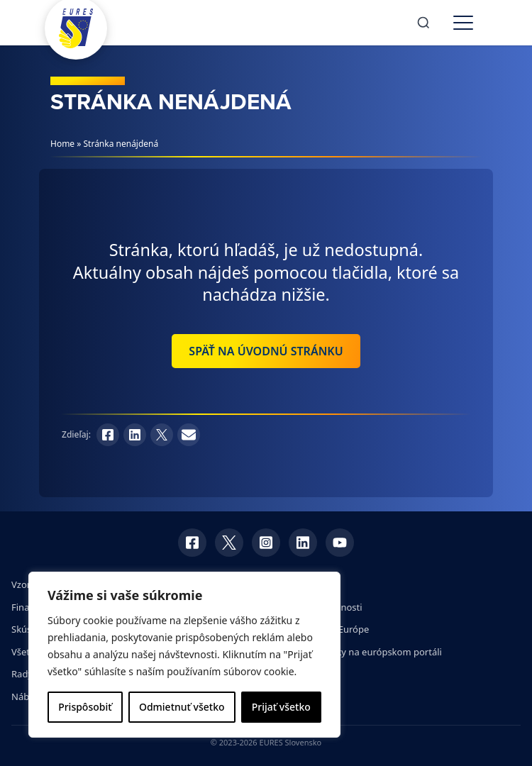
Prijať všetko (281, 707)
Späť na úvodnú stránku (266, 351)
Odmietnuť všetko (182, 707)
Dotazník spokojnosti (317, 607)
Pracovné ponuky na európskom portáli (357, 652)
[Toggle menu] (463, 23)
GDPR (284, 584)
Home (62, 144)
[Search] (423, 23)
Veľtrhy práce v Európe (320, 629)
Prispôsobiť (85, 707)
